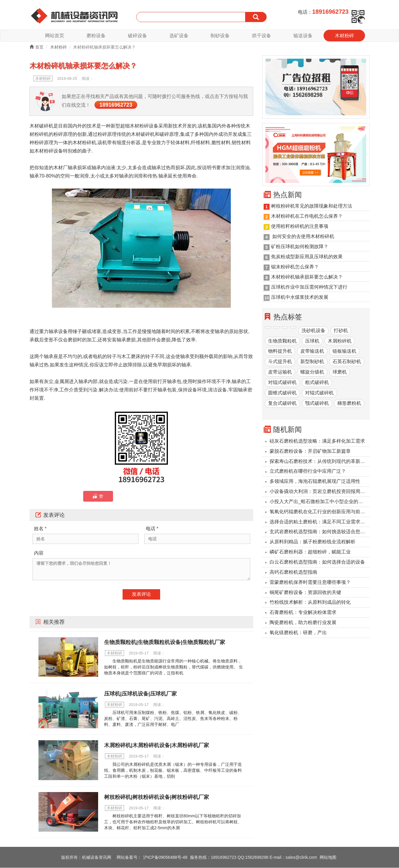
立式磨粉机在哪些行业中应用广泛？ (308, 472)
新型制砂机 (312, 362)
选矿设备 (179, 36)
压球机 (312, 341)
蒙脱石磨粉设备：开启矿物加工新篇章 (310, 451)
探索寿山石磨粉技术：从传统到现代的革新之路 (320, 462)
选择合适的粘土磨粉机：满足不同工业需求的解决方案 (320, 522)
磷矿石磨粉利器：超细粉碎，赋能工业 (310, 552)
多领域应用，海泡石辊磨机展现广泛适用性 (315, 482)
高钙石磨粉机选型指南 (293, 572)
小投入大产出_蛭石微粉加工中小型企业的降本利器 (320, 502)
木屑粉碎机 (340, 341)
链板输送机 (344, 352)
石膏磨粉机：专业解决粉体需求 (303, 613)
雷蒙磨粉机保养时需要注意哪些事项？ (310, 582)
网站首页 (55, 36)
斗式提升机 (280, 362)
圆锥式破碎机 (282, 393)
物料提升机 (280, 352)
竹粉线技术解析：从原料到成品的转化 (310, 603)
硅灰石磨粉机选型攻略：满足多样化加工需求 (317, 441)
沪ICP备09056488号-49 (165, 858)
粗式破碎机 (317, 383)
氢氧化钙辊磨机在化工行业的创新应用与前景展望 (320, 512)
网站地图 (328, 858)
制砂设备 (220, 36)
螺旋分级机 (312, 372)
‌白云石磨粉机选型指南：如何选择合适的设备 (317, 562)
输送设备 (303, 36)
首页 (37, 47)
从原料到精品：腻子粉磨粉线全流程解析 (313, 542)
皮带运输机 (280, 372)
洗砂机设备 (313, 331)
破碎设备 (137, 36)
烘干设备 (262, 36)
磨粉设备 (96, 36)
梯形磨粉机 (349, 403)
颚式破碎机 (317, 403)
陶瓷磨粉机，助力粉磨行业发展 (303, 623)
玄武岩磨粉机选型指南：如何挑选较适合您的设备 (320, 532)
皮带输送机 (312, 352)
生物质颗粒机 (282, 341)
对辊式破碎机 (282, 383)
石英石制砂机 (347, 362)
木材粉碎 (344, 36)
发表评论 (141, 594)
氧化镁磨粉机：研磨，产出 (298, 633)
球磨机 (340, 372)
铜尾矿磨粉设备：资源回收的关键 (305, 593)
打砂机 (341, 331)
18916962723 (116, 105)
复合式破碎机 (282, 403)
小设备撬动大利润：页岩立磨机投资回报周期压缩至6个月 (320, 492)
